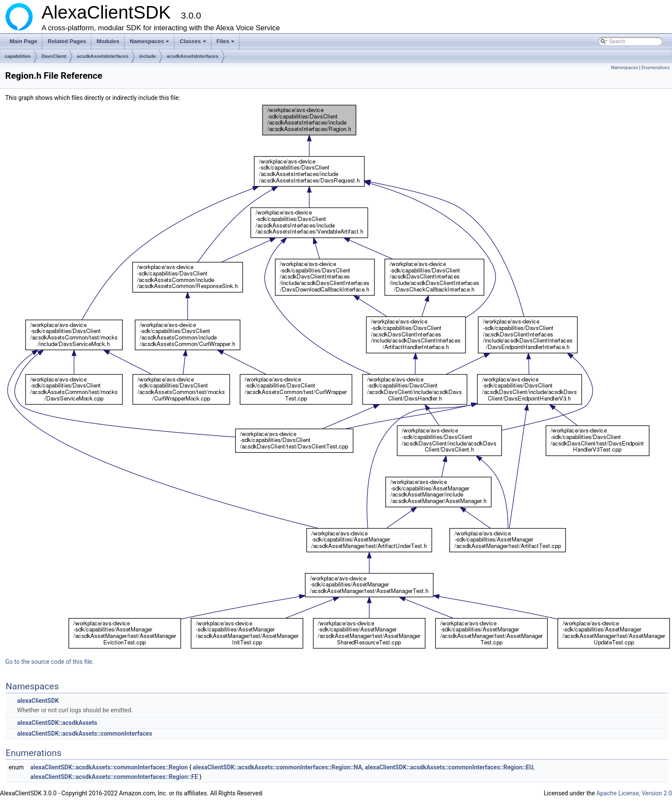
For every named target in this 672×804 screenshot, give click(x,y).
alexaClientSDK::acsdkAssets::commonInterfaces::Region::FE (114, 777)
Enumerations (656, 68)
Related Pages (67, 41)
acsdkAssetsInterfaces (103, 56)
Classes (193, 44)
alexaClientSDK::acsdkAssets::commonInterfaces (84, 734)
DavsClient (54, 56)
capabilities (18, 56)
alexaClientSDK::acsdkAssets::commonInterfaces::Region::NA (278, 767)
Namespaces (150, 44)
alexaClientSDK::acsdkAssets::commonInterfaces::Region (109, 767)
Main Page (23, 41)
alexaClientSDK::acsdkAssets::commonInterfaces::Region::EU (449, 767)
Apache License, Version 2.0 (634, 793)
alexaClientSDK (38, 701)
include (148, 56)
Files (226, 44)
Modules (108, 41)
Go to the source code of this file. (50, 662)
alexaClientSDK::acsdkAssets (57, 723)
